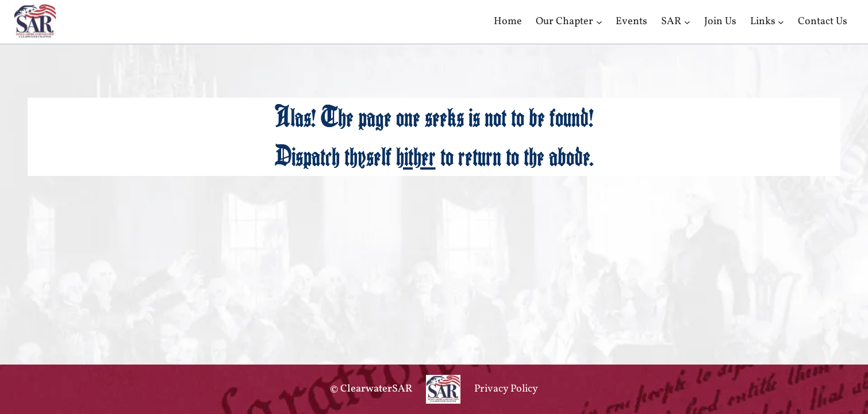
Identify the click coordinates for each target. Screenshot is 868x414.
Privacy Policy (506, 389)
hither (416, 156)
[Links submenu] (781, 22)
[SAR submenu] (687, 22)
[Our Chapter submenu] (599, 22)
